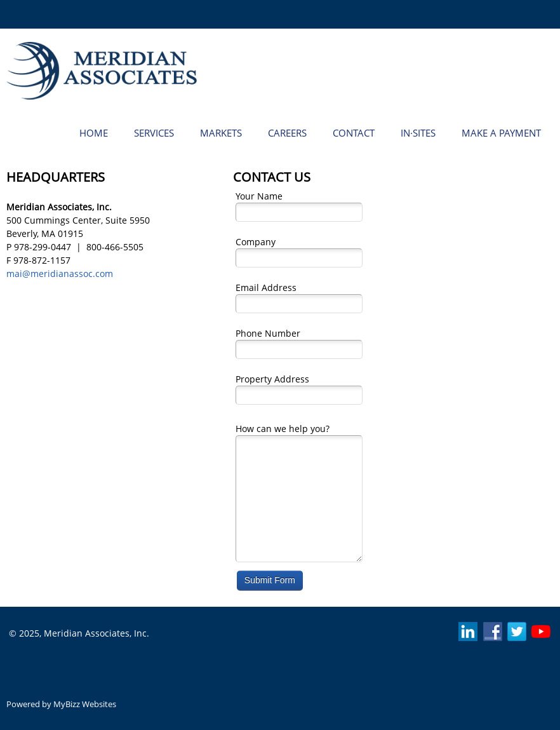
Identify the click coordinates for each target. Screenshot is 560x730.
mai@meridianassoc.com (60, 274)
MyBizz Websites (85, 704)
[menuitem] (94, 132)
